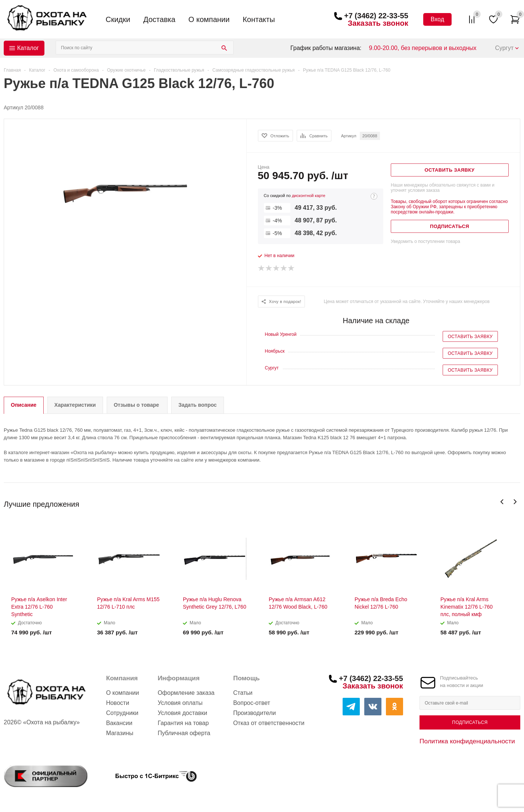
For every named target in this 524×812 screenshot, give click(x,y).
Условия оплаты (180, 703)
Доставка (159, 19)
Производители (255, 713)
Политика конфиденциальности (467, 741)
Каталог (28, 48)
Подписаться (470, 722)
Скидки (118, 19)
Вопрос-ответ (252, 703)
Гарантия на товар (183, 723)
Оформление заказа (186, 693)
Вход (437, 19)
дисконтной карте (309, 196)
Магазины (120, 733)
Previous (502, 502)
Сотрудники (122, 713)
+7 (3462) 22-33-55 (376, 16)
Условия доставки (182, 713)
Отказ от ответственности (269, 723)
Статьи (243, 693)
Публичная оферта (184, 733)
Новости (118, 703)
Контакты (259, 19)
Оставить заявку (470, 337)
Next (515, 502)
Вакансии (119, 723)
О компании (209, 19)
